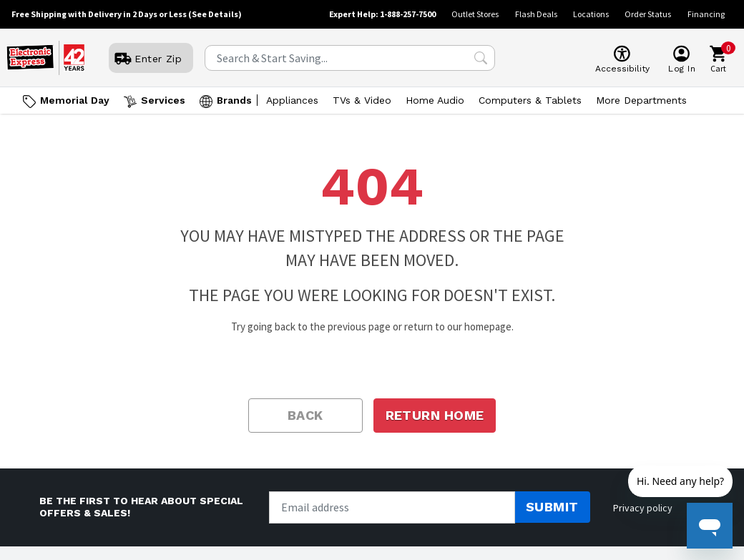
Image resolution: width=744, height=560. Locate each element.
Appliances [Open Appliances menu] (292, 100)
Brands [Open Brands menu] (234, 100)
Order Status (648, 14)
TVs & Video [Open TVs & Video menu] (362, 100)
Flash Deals (536, 14)
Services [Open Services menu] (163, 100)
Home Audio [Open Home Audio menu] (435, 100)
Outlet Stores (475, 14)
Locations (591, 14)
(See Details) (215, 14)
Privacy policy (643, 508)
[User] (151, 59)
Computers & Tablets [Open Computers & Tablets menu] (530, 100)
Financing (706, 14)
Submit (552, 507)
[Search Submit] (481, 58)
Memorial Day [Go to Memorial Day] (75, 100)
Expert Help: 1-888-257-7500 (382, 14)
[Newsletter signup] (392, 507)
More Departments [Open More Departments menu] (641, 100)
